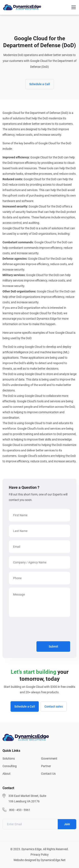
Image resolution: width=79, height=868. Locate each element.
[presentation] (41, 630)
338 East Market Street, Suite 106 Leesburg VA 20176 (27, 799)
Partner (46, 766)
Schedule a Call (40, 84)
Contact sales (54, 706)
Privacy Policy (40, 855)
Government (49, 759)
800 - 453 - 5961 (20, 810)
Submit (53, 646)
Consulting (10, 766)
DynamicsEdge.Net (53, 860)
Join (67, 824)
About (7, 774)
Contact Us (48, 774)
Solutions (9, 759)
